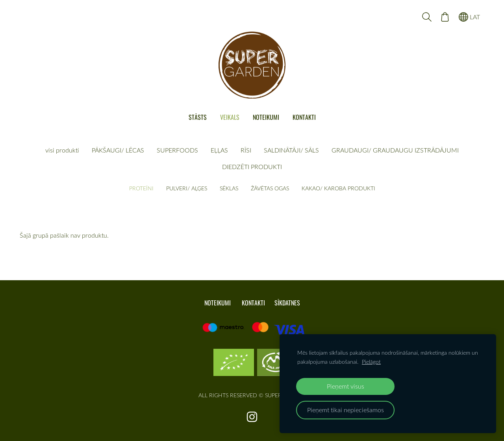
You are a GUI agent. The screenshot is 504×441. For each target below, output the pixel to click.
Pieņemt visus (346, 386)
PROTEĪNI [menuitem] (141, 188)
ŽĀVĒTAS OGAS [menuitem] (270, 188)
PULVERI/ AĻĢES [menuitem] (187, 188)
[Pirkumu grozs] (445, 17)
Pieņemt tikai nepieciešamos (346, 410)
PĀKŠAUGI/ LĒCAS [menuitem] (118, 150)
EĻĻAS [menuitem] (219, 150)
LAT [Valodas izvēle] (469, 17)
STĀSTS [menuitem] (198, 117)
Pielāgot (371, 362)
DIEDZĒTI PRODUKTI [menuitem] (252, 167)
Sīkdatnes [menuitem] (287, 303)
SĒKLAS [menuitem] (229, 188)
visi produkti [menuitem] (62, 150)
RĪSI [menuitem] (246, 150)
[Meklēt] (427, 17)
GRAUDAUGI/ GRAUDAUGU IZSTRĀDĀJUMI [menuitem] (395, 150)
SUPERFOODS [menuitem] (177, 150)
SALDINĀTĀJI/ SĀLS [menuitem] (291, 150)
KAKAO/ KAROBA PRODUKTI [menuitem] (338, 188)
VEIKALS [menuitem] (230, 117)
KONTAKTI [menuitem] (304, 117)
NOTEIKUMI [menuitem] (266, 117)
